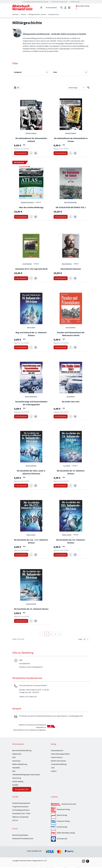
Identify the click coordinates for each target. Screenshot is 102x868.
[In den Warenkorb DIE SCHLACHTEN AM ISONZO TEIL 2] (61, 217)
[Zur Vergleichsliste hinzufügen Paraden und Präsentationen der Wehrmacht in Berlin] (75, 347)
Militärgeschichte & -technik (37, 14)
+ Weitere (38, 202)
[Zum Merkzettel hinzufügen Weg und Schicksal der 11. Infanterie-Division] (31, 347)
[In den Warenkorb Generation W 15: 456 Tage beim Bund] (21, 278)
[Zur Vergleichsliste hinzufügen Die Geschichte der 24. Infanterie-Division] (75, 486)
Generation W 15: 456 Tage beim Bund (31, 269)
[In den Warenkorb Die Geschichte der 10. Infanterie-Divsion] (21, 621)
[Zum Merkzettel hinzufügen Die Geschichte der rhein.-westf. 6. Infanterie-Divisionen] (31, 486)
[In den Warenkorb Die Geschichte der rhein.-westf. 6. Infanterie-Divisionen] (21, 486)
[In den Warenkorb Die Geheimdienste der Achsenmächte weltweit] (21, 153)
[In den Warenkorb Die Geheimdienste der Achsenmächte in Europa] (61, 153)
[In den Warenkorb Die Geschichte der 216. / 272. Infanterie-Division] (21, 555)
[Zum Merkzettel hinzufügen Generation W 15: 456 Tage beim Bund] (31, 278)
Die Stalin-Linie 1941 (71, 402)
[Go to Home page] (22, 7)
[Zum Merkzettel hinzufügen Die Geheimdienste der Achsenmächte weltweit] (31, 153)
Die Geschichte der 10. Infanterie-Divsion (31, 609)
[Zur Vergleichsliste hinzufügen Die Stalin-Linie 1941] (75, 416)
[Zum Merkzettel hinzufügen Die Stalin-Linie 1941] (70, 416)
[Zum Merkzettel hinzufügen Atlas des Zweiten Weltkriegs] (31, 217)
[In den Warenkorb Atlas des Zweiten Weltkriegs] (21, 217)
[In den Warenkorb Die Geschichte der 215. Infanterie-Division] (61, 555)
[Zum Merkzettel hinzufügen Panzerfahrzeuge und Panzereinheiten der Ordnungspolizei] (31, 416)
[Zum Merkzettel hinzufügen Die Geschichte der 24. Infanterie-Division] (70, 486)
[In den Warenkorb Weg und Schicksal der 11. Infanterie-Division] (21, 347)
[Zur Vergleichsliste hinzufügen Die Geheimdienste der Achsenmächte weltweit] (36, 153)
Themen (23, 14)
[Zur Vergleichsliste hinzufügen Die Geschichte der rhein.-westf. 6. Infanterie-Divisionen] (36, 486)
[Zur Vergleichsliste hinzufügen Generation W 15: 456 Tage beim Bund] (36, 278)
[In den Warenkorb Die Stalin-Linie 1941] (61, 416)
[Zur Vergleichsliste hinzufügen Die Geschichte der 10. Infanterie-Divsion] (36, 621)
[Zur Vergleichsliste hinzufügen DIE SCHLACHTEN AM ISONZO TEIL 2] (75, 217)
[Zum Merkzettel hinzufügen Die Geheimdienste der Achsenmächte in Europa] (70, 153)
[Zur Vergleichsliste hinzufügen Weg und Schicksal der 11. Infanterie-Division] (36, 347)
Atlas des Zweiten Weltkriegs (31, 207)
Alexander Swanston (27, 202)
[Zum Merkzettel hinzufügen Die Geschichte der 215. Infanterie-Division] (70, 555)
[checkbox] (15, 88)
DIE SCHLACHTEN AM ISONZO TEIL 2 (71, 207)
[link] (42, 634)
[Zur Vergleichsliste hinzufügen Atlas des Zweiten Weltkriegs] (36, 217)
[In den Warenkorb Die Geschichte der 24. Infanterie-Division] (61, 486)
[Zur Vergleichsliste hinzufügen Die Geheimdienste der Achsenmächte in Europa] (75, 153)
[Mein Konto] (65, 8)
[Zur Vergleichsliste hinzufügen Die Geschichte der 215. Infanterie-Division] (75, 555)
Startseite (15, 14)
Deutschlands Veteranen (71, 269)
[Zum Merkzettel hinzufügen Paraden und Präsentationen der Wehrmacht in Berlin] (70, 347)
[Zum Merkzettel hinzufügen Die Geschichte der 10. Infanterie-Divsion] (31, 621)
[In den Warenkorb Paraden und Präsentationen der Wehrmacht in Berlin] (61, 347)
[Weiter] (60, 634)
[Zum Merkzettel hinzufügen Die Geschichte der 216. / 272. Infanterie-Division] (31, 555)
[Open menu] (41, 8)
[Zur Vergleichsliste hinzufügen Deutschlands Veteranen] (75, 278)
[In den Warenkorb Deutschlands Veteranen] (61, 278)
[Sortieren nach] (77, 88)
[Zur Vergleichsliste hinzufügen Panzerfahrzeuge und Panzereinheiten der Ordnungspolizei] (36, 416)
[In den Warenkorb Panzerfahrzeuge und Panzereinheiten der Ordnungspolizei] (21, 416)
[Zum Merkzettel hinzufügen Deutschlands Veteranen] (70, 278)
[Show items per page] (86, 639)
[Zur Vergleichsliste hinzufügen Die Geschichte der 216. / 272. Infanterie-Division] (36, 555)
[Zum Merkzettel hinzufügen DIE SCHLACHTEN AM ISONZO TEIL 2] (70, 217)
